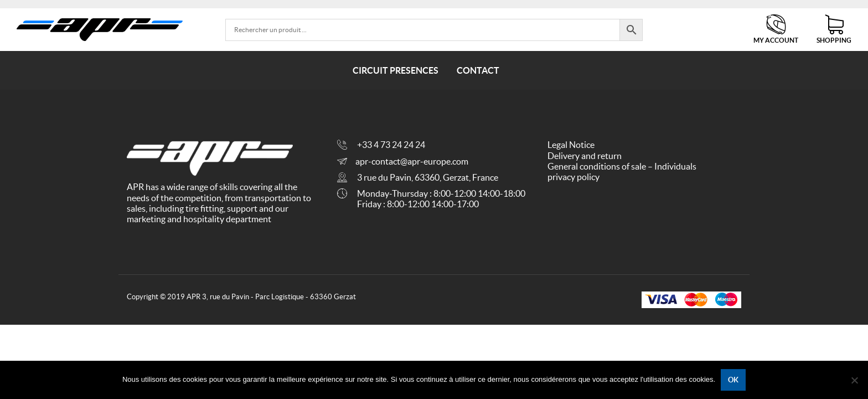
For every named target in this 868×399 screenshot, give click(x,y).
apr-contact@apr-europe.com (412, 161)
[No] (854, 380)
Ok (733, 380)
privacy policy (573, 177)
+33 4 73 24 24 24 (391, 145)
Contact (478, 70)
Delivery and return (585, 156)
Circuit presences (396, 70)
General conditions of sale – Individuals (622, 166)
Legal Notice (571, 145)
